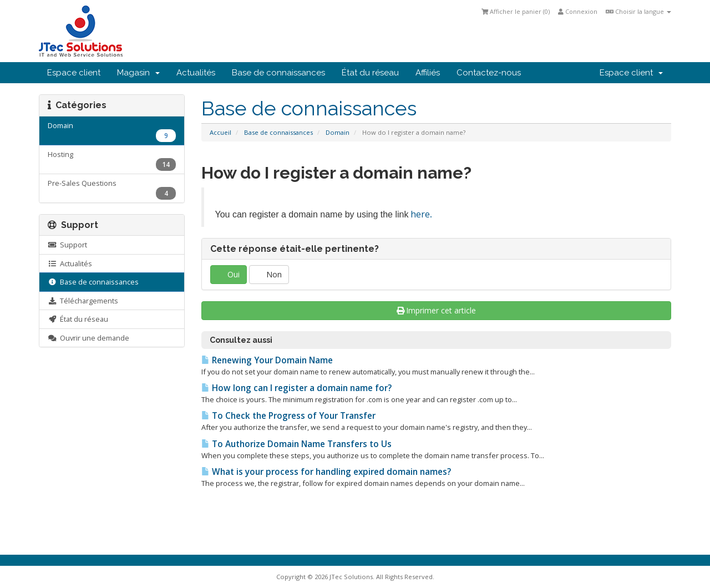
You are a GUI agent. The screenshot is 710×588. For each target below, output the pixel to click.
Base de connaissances (278, 73)
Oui (229, 274)
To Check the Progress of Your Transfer (288, 416)
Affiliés (428, 73)
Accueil (220, 132)
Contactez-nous (489, 73)
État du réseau (370, 73)
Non (269, 274)
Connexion (578, 11)
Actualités (196, 73)
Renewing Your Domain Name (267, 360)
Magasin (138, 73)
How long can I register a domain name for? (296, 388)
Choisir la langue (638, 11)
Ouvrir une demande (88, 338)
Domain (338, 132)
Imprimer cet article (437, 310)
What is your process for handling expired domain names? (326, 472)
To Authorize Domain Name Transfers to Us (296, 444)
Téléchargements (83, 301)
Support (67, 245)
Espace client (74, 73)
